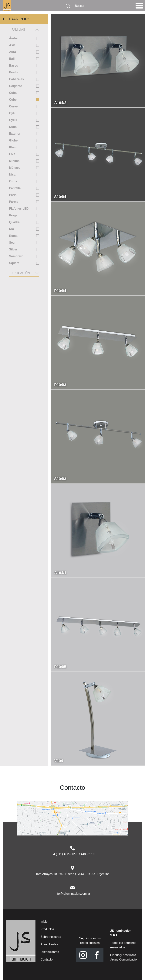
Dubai (13, 127)
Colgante (15, 86)
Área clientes (49, 944)
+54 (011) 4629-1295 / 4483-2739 (72, 854)
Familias (18, 30)
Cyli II (13, 120)
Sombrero (16, 256)
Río (12, 229)
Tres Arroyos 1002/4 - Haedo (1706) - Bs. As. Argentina (72, 874)
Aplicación (21, 273)
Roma (13, 236)
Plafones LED (19, 209)
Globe (13, 140)
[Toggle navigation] (139, 7)
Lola (12, 154)
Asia (12, 45)
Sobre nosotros (51, 937)
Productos (47, 929)
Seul (12, 243)
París (13, 195)
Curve (13, 106)
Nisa (12, 174)
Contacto (47, 959)
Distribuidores (50, 952)
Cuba (13, 93)
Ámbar (14, 38)
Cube (13, 100)
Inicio (44, 922)
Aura (12, 52)
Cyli (12, 113)
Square (14, 263)
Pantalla (15, 188)
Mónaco (15, 168)
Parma (14, 202)
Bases (13, 66)
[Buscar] (103, 6)
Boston (14, 72)
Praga (13, 215)
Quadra (14, 222)
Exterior (15, 134)
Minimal (15, 161)
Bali (12, 59)
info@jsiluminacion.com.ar (73, 894)
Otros (13, 181)
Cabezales (16, 79)
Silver (13, 249)
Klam (13, 147)
